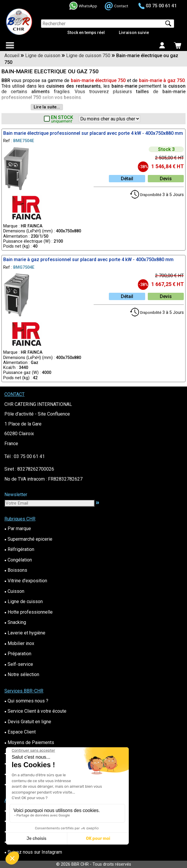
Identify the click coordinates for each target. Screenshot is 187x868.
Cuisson (14, 591)
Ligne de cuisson (24, 601)
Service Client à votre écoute (35, 711)
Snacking (15, 622)
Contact (121, 6)
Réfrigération (19, 549)
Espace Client (20, 732)
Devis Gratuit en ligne (28, 722)
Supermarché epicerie (28, 539)
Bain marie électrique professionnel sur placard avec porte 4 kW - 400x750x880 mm (93, 133)
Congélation (18, 560)
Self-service (19, 664)
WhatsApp (88, 6)
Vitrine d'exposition (26, 581)
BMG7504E (24, 267)
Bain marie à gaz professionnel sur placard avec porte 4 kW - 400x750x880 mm (88, 259)
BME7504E (24, 141)
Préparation (18, 654)
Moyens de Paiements (29, 742)
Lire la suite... (47, 107)
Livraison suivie (134, 33)
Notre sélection (22, 674)
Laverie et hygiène (25, 633)
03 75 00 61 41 (161, 6)
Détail (127, 179)
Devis (166, 179)
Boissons (16, 570)
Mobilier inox (19, 643)
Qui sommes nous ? (26, 701)
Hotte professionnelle (29, 612)
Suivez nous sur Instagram (33, 852)
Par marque (18, 529)
